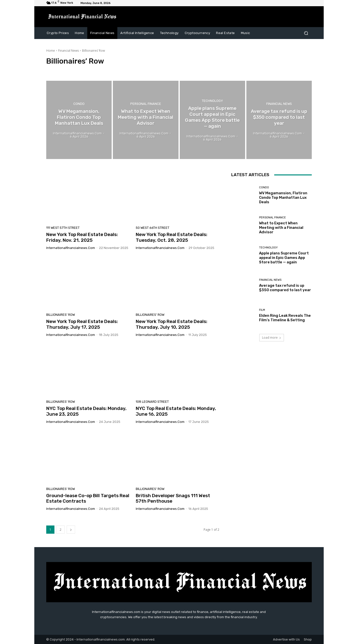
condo (79, 104)
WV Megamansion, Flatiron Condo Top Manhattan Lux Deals (283, 198)
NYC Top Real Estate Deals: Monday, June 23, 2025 (86, 411)
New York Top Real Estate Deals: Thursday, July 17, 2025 (82, 324)
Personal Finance (146, 104)
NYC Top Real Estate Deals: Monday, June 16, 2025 (176, 411)
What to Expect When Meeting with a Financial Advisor (281, 228)
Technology (212, 101)
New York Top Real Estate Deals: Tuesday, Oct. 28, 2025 (172, 237)
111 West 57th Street (63, 228)
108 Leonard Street (152, 402)
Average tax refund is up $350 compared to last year (285, 288)
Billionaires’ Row (61, 315)
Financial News (68, 51)
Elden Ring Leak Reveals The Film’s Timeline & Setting (285, 318)
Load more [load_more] (272, 338)
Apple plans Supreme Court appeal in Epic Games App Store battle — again (284, 258)
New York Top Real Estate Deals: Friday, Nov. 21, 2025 (82, 237)
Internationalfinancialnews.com (71, 248)
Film (262, 310)
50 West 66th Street (153, 228)
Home (51, 51)
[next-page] (71, 530)
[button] (306, 33)
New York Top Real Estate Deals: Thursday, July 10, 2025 (172, 324)
